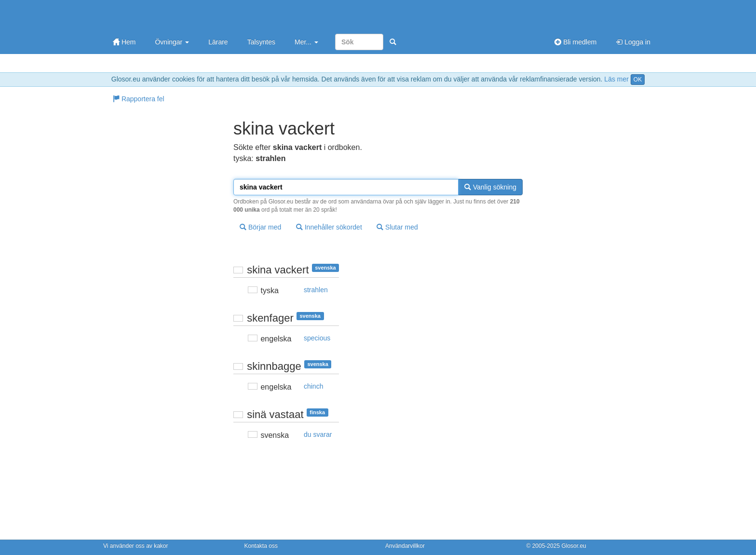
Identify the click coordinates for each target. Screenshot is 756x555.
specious (317, 338)
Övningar (172, 42)
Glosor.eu (574, 546)
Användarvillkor (405, 546)
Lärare (218, 42)
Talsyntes (261, 42)
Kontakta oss (261, 546)
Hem (124, 42)
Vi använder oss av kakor (136, 546)
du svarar (318, 434)
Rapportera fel (139, 99)
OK (638, 80)
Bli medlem (575, 42)
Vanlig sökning (490, 187)
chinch (313, 386)
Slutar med (397, 227)
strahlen (316, 290)
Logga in (633, 42)
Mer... (306, 42)
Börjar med (260, 227)
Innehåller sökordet (329, 227)
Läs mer (616, 79)
